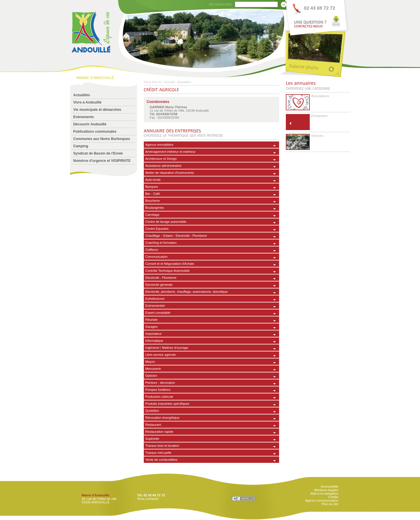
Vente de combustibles (161, 460)
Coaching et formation (161, 243)
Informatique (154, 341)
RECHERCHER (220, 4)
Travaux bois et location (162, 446)
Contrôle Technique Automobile (167, 271)
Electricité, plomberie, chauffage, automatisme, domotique (187, 292)
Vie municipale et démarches (97, 110)
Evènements (84, 117)
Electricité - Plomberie (161, 278)
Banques (152, 187)
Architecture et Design (161, 159)
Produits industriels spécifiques (167, 404)
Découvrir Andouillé (90, 124)
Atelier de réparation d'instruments (170, 173)
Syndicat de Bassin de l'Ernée (98, 153)
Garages (151, 327)
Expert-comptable (158, 313)
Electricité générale (159, 285)
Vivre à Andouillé (87, 102)
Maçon (150, 362)
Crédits (333, 497)
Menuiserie (153, 369)
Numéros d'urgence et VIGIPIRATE (102, 161)
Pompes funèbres (158, 390)
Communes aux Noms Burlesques (102, 139)
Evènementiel (155, 306)
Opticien (151, 376)
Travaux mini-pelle (158, 453)
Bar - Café (153, 194)
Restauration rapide (159, 432)
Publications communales (95, 132)
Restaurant (153, 425)
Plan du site (330, 504)
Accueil (169, 82)
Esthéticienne (155, 299)
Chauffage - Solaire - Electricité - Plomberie (176, 236)
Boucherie (153, 201)
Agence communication (322, 500)
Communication (156, 257)
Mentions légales (326, 490)
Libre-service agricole (161, 355)
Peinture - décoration (160, 383)
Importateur (153, 334)
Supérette (152, 439)
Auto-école (153, 180)
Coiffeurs (152, 250)
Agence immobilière (159, 145)
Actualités (82, 95)
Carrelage (152, 215)
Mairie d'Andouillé (95, 495)
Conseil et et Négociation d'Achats (170, 264)
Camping (81, 146)
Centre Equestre (157, 229)
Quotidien (152, 411)
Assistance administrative (163, 166)
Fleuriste (151, 320)
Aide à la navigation (324, 493)
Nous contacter (148, 499)
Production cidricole (159, 397)
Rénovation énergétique (162, 418)
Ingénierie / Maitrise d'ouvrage (167, 348)
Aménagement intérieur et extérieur (170, 152)
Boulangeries (155, 208)
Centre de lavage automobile (166, 222)
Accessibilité (329, 486)
